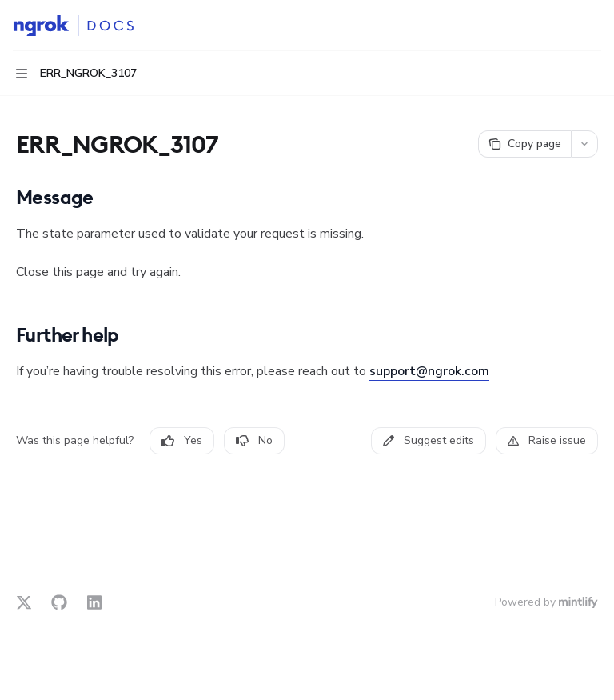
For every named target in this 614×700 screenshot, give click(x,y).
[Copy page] (524, 144)
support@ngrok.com (429, 371)
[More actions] (593, 26)
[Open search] (563, 26)
